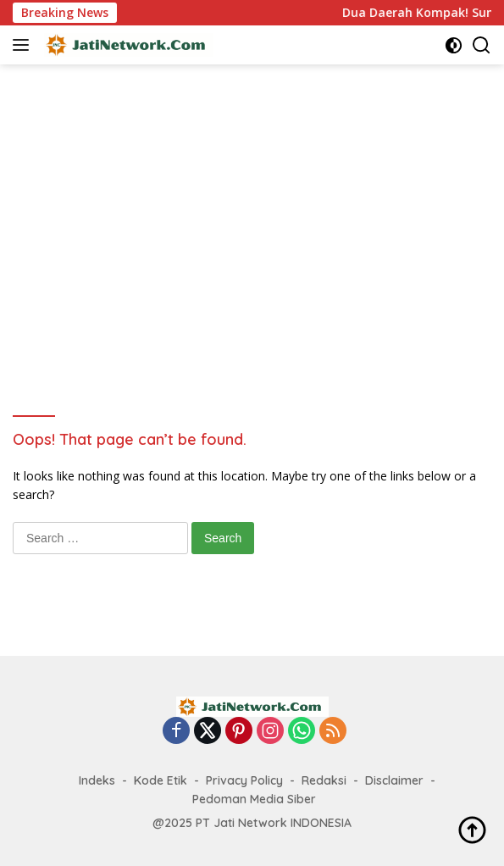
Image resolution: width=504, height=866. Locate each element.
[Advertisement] (258, 234)
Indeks (97, 780)
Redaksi (324, 780)
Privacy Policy (244, 780)
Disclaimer (394, 780)
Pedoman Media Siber (254, 799)
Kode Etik (161, 780)
